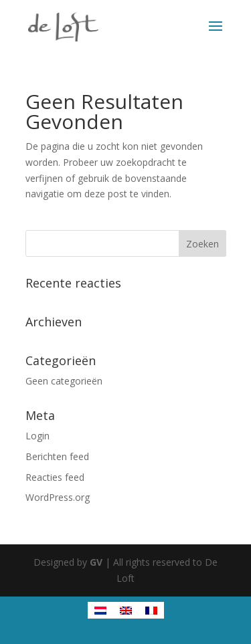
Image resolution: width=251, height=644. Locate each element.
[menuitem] (100, 610)
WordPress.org (58, 497)
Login (37, 436)
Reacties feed (55, 477)
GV (96, 562)
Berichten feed (57, 456)
